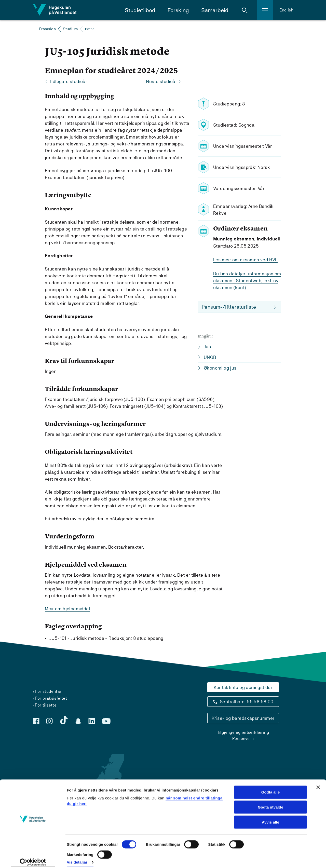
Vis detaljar (77, 858)
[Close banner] (318, 783)
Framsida (47, 29)
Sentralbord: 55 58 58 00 (247, 702)
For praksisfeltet (51, 698)
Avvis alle (271, 818)
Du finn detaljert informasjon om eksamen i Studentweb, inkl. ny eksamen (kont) (247, 281)
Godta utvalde (270, 803)
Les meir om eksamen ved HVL (245, 260)
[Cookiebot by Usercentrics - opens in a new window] (33, 858)
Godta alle (271, 788)
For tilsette (46, 705)
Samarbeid (215, 10)
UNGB (210, 357)
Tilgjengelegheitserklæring (243, 732)
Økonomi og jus (220, 368)
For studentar (48, 691)
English (286, 10)
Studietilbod (140, 10)
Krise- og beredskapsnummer (243, 718)
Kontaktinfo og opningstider (243, 687)
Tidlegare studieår (68, 82)
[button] (245, 10)
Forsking (178, 10)
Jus (207, 347)
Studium (70, 29)
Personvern (243, 738)
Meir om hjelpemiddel (67, 609)
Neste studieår (161, 82)
